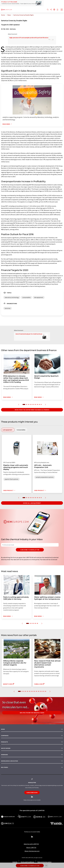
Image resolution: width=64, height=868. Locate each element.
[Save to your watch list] (57, 10)
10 (41, 404)
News (3, 729)
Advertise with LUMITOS (31, 844)
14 (44, 691)
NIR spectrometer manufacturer (32, 713)
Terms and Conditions (27, 862)
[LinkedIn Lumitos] (32, 837)
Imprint (15, 862)
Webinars (4, 755)
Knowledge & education (10, 761)
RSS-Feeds (5, 767)
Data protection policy (44, 862)
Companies (5, 736)
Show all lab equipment (32, 503)
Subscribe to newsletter (30, 550)
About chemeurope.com (32, 851)
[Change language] (54, 10)
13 (42, 691)
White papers (6, 748)
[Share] (51, 10)
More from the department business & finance (32, 410)
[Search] (48, 10)
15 (46, 691)
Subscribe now (32, 793)
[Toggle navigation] (62, 10)
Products (4, 742)
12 (40, 691)
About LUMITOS (31, 847)
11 (38, 691)
